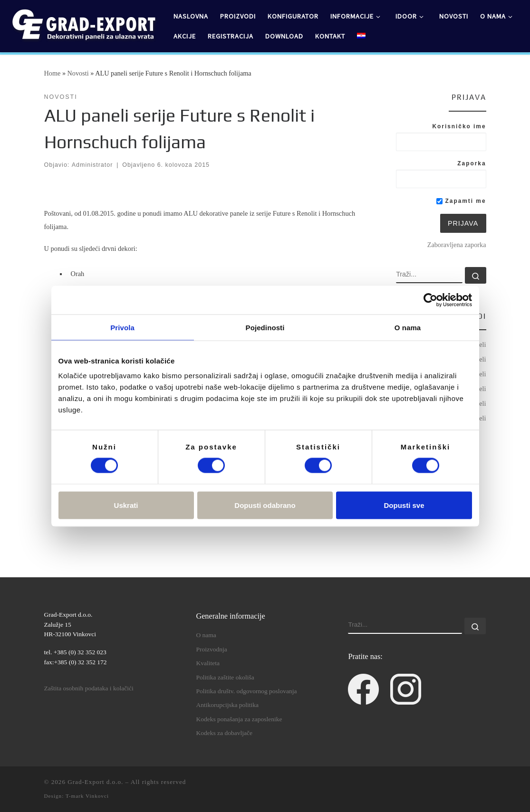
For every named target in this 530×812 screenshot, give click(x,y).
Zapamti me (461, 201)
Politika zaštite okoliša (225, 677)
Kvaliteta (207, 663)
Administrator (92, 165)
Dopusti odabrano (265, 505)
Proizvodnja (211, 649)
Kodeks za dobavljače (224, 733)
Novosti (78, 73)
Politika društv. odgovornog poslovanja (246, 691)
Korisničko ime (459, 126)
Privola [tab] (122, 327)
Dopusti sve (404, 505)
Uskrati (126, 505)
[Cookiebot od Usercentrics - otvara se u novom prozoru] (430, 300)
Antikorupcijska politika (227, 705)
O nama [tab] (408, 327)
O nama (206, 635)
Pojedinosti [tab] (265, 327)
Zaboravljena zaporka (457, 245)
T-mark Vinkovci (87, 796)
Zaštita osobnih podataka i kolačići (89, 688)
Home (53, 73)
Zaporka (472, 163)
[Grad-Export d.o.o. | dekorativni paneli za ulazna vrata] (83, 24)
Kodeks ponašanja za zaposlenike (239, 719)
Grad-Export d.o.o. (95, 782)
